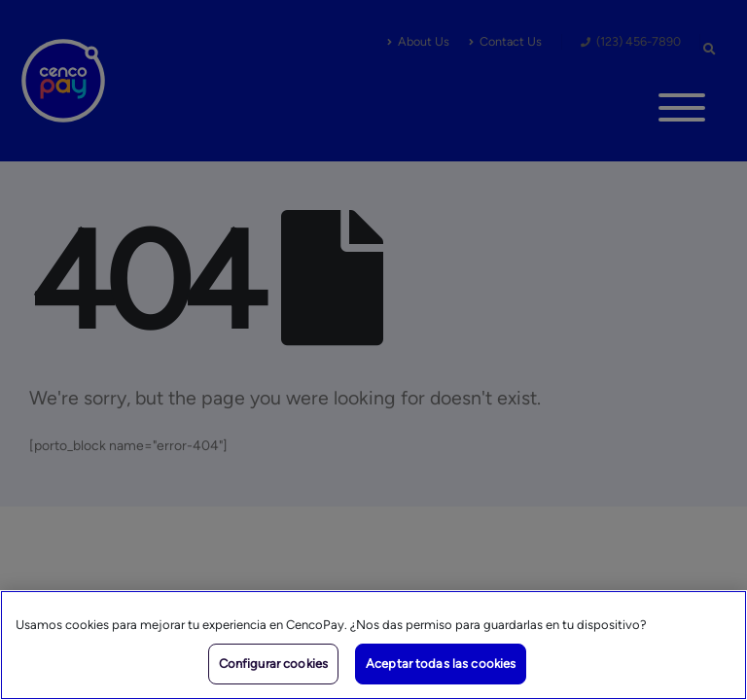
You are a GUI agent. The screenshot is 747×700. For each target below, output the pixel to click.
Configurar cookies (273, 664)
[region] (373, 645)
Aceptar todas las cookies (441, 664)
